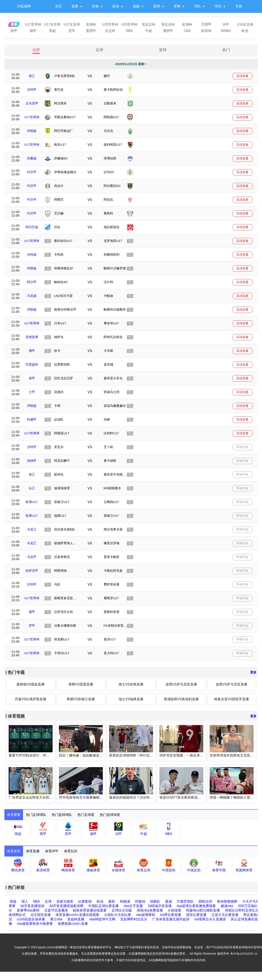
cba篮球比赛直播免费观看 (196, 906)
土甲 (32, 392)
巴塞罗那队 (186, 901)
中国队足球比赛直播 (103, 906)
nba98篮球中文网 (102, 919)
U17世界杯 (33, 24)
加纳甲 (32, 461)
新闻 (157, 6)
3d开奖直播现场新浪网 (66, 906)
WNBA (226, 31)
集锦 (116, 6)
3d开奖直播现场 (32, 906)
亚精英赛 (32, 337)
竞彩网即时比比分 (134, 919)
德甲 (33, 31)
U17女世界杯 (52, 25)
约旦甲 (32, 172)
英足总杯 (149, 24)
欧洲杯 (187, 24)
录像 (95, 6)
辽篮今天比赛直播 (225, 915)
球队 (198, 6)
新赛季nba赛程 (28, 910)
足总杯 (110, 31)
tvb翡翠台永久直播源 (210, 919)
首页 (58, 6)
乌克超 (32, 296)
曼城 (169, 901)
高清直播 (242, 76)
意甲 (72, 31)
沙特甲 (32, 90)
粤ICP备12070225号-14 (244, 954)
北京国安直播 (41, 915)
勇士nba (56, 919)
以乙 (32, 488)
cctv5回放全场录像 (31, 919)
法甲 (226, 24)
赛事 (177, 6)
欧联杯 (206, 31)
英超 (52, 31)
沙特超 (32, 254)
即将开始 (242, 447)
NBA (130, 31)
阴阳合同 (206, 901)
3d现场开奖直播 (160, 906)
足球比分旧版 (122, 910)
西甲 (14, 31)
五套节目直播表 (56, 910)
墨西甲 (91, 31)
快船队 (155, 901)
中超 (149, 31)
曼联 (112, 901)
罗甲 (32, 626)
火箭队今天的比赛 (118, 915)
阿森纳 (140, 901)
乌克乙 (32, 529)
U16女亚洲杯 (245, 25)
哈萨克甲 (32, 571)
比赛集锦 (85, 901)
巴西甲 (206, 24)
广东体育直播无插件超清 (171, 919)
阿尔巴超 (32, 227)
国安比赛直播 (196, 915)
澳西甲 (168, 31)
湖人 (25, 901)
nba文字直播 (133, 906)
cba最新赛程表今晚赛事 (35, 924)
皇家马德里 (65, 901)
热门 (226, 50)
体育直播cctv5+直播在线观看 (77, 915)
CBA (187, 31)
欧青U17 (32, 502)
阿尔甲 (32, 282)
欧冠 (245, 31)
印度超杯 (32, 364)
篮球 (163, 50)
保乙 (32, 76)
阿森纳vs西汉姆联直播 (203, 910)
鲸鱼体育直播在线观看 (90, 910)
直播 (75, 6)
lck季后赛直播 (171, 915)
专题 (239, 6)
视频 (136, 6)
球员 (218, 6)
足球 (99, 50)
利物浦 (125, 901)
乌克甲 (32, 557)
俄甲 (32, 351)
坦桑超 (32, 158)
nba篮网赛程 (146, 915)
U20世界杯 (110, 24)
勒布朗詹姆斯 (227, 901)
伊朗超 (32, 131)
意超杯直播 (76, 919)
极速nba (227, 906)
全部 (36, 50)
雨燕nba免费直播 (150, 910)
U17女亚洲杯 (72, 25)
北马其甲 (32, 103)
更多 (253, 672)
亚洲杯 (91, 24)
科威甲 (32, 419)
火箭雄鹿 (174, 910)
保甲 (32, 378)
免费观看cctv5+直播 (73, 924)
